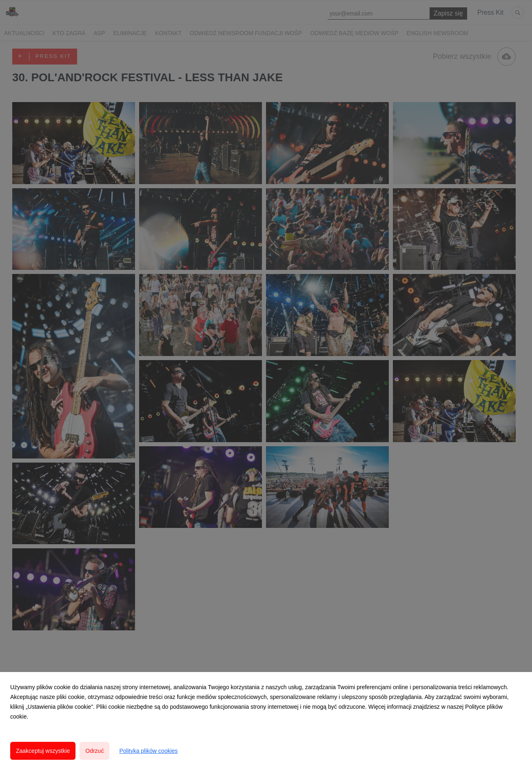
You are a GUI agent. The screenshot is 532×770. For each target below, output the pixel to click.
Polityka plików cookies (148, 751)
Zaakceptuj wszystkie (43, 751)
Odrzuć (94, 751)
